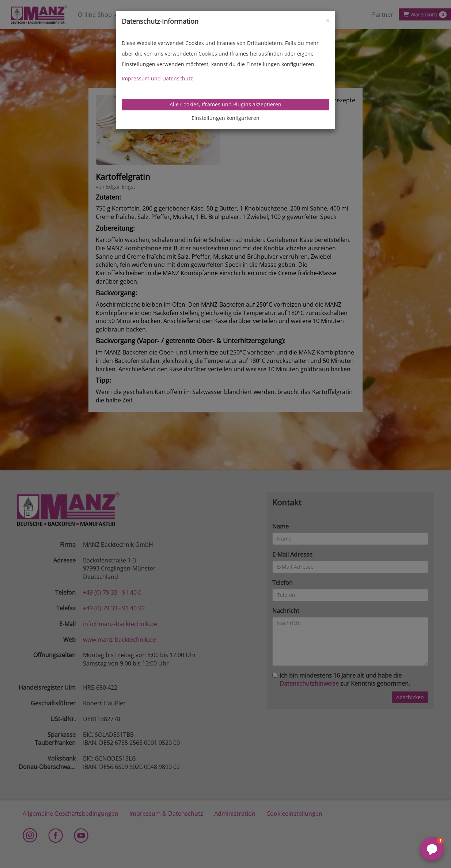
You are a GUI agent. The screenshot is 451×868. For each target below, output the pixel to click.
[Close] (328, 20)
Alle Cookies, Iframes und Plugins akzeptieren (225, 104)
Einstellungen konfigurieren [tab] (225, 118)
